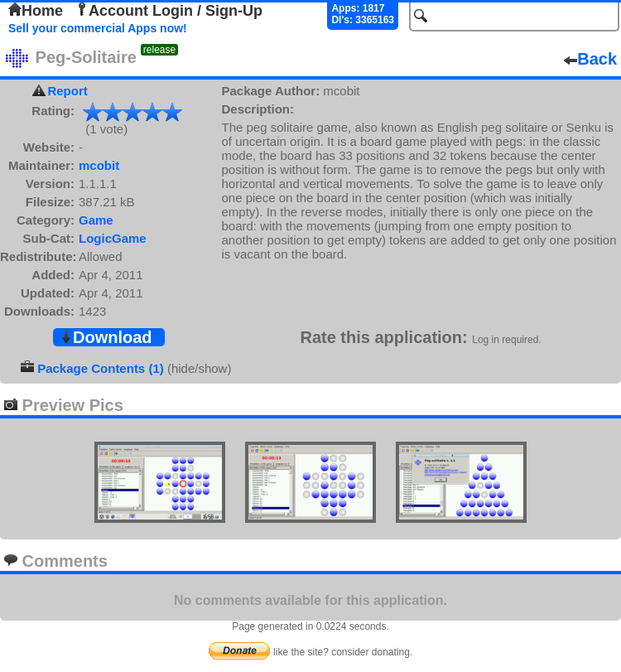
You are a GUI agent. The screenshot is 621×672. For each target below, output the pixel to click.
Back (590, 59)
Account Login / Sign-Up (169, 11)
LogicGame (113, 238)
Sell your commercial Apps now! (98, 28)
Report (67, 91)
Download (106, 337)
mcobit (99, 165)
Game (96, 220)
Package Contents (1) (101, 368)
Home (36, 11)
